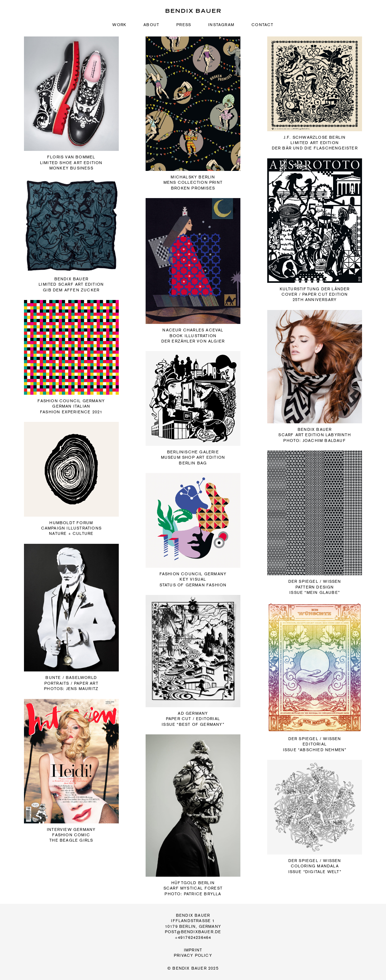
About (151, 25)
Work (119, 25)
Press (184, 25)
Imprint (193, 950)
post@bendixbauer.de (193, 932)
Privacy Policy (193, 956)
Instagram (221, 25)
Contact (262, 25)
